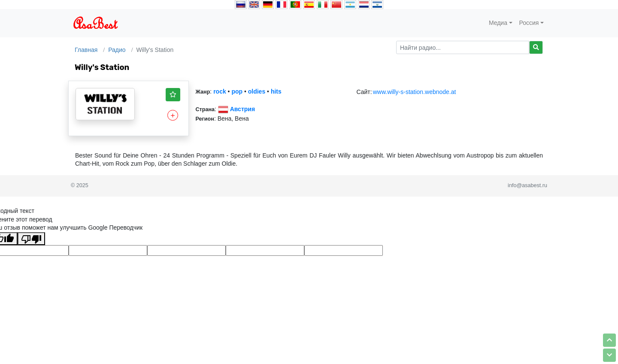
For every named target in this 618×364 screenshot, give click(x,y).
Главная (86, 50)
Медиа (498, 23)
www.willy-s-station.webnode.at (415, 92)
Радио (117, 50)
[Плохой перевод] (31, 239)
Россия (529, 23)
